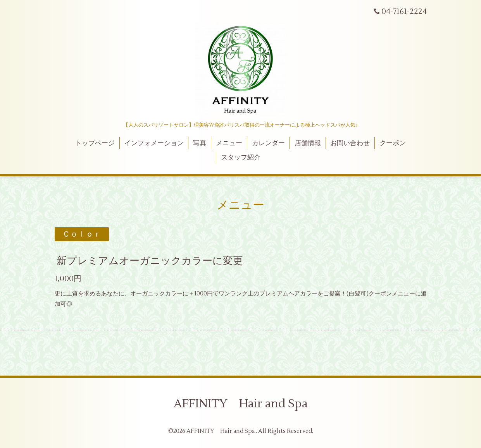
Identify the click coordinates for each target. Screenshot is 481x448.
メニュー (229, 143)
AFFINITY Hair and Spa (241, 404)
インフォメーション (154, 143)
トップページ (95, 143)
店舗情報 (308, 143)
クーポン (393, 143)
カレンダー (268, 143)
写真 (200, 143)
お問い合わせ (350, 143)
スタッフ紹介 (241, 158)
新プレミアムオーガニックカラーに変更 (150, 261)
